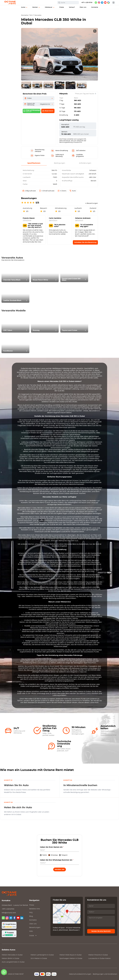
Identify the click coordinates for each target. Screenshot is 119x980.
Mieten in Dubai (12, 955)
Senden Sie (60, 869)
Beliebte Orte (35, 909)
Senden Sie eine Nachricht (101, 931)
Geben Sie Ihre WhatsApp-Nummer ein (57, 860)
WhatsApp (54, 855)
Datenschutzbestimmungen (80, 974)
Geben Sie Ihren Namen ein (52, 847)
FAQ (31, 913)
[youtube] (105, 3)
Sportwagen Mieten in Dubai (71, 958)
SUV (31, 15)
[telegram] (102, 3)
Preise (32, 905)
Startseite (25, 15)
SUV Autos (47, 618)
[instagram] (99, 3)
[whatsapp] (96, 3)
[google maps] (108, 3)
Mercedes (38, 15)
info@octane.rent (9, 913)
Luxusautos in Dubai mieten (100, 958)
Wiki (31, 931)
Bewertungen (35, 927)
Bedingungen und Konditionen (105, 974)
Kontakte (33, 920)
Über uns (33, 924)
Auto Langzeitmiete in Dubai (13, 962)
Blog (31, 916)
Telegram (64, 855)
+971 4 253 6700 (87, 3)
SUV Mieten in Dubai (39, 958)
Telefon (45, 855)
